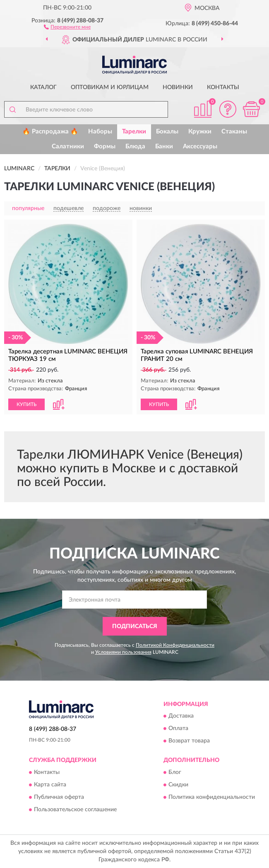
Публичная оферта (59, 797)
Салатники (68, 146)
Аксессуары (200, 146)
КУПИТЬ (26, 404)
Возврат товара (189, 741)
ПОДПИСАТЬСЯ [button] (135, 626)
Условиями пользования (123, 652)
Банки (164, 146)
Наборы (100, 132)
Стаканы (234, 132)
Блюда (135, 146)
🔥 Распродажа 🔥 (50, 132)
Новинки (178, 87)
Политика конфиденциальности (212, 797)
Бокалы (167, 132)
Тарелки (134, 132)
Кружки (200, 132)
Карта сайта (50, 785)
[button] (67, 27)
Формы (105, 146)
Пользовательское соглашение (75, 810)
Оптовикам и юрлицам (110, 87)
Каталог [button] (43, 87)
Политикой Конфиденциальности (175, 645)
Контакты (223, 87)
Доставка (181, 716)
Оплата (178, 729)
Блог (175, 772)
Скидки (178, 785)
